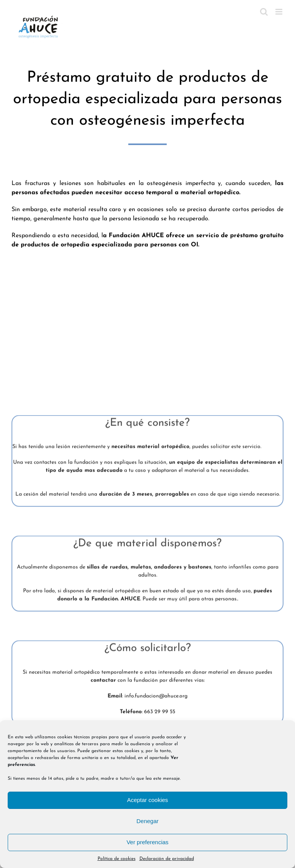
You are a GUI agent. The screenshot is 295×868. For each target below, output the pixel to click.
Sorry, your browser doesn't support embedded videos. (147, 325)
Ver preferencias (147, 842)
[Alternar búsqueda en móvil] (264, 12)
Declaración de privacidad (167, 859)
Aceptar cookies (148, 800)
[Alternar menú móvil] (279, 12)
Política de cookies (117, 859)
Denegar (147, 821)
